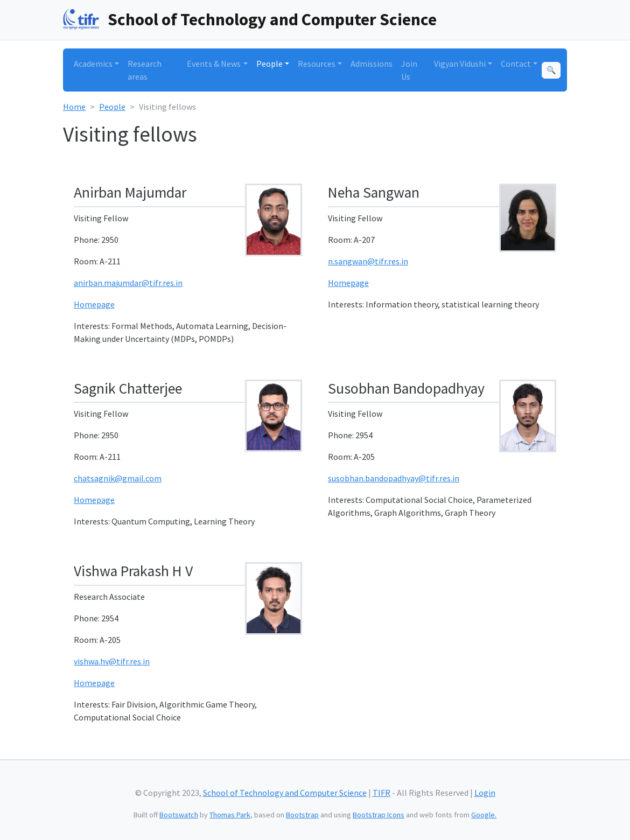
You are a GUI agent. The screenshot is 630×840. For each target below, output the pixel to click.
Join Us (409, 70)
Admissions (372, 64)
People (112, 107)
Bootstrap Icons (379, 815)
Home (74, 107)
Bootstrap (302, 815)
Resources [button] (317, 64)
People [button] (269, 64)
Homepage (94, 304)
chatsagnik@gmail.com (118, 478)
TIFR (381, 793)
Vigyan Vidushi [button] (460, 64)
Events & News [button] (214, 64)
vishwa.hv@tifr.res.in (112, 661)
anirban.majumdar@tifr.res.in (128, 283)
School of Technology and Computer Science (272, 19)
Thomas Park (230, 815)
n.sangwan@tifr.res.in (368, 261)
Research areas (145, 70)
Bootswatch (179, 815)
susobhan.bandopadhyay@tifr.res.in (394, 478)
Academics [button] (93, 64)
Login (485, 793)
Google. (484, 815)
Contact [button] (516, 64)
